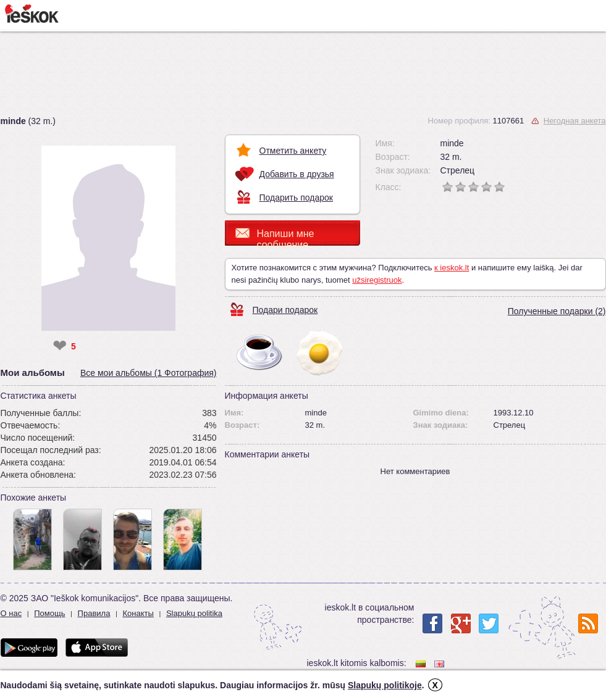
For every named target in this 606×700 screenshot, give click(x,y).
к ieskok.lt (452, 268)
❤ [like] (60, 346)
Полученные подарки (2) (557, 311)
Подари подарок (285, 310)
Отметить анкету (293, 151)
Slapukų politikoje (385, 685)
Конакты (138, 613)
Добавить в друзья (297, 174)
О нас (11, 613)
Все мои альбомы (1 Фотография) (149, 373)
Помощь (49, 613)
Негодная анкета (575, 121)
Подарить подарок (296, 198)
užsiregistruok (377, 280)
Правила (94, 613)
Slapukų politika (194, 613)
